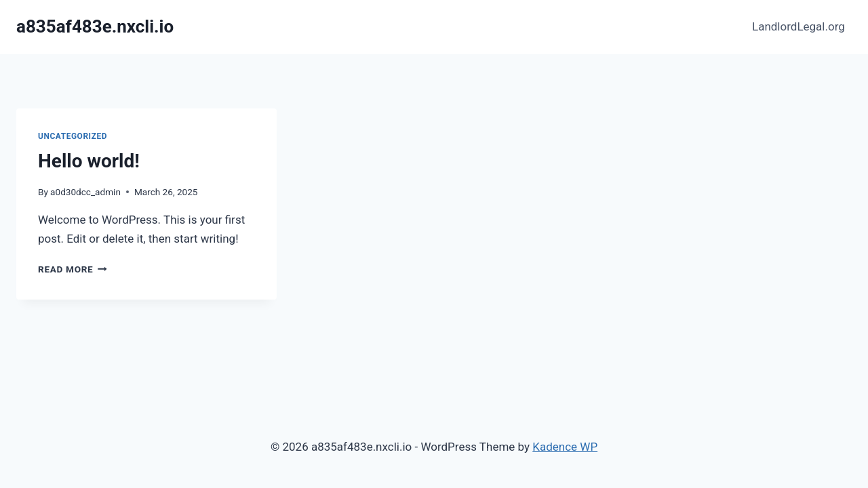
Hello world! (89, 161)
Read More (73, 269)
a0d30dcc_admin (85, 192)
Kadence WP (565, 447)
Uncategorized (73, 136)
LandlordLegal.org (798, 26)
